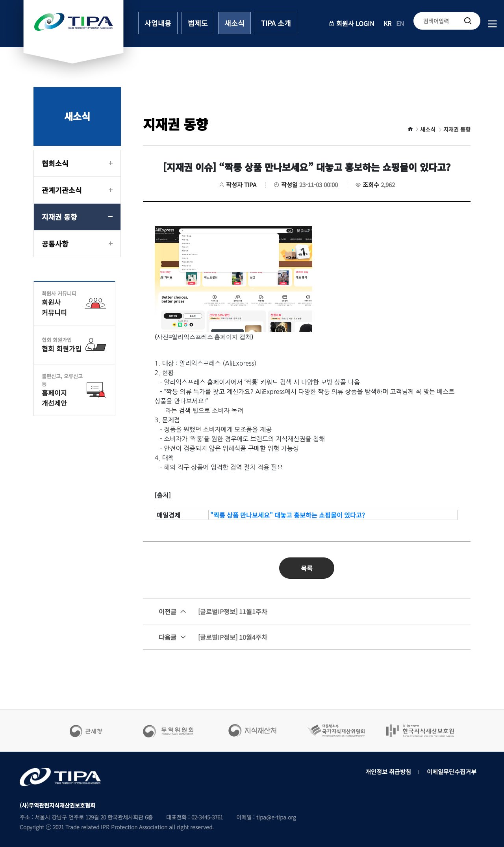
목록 (307, 568)
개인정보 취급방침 (388, 772)
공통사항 (55, 243)
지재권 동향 (59, 217)
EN (400, 23)
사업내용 (158, 23)
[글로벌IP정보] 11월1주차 (213, 611)
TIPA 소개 (276, 23)
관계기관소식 (62, 190)
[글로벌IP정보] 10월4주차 (213, 637)
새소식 (234, 23)
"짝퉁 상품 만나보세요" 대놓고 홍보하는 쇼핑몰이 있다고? (287, 515)
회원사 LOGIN (351, 23)
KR (387, 23)
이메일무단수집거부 (452, 772)
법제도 (198, 23)
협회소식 (55, 163)
